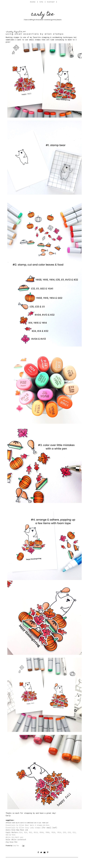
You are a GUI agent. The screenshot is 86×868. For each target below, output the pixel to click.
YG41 (13, 835)
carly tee (43, 15)
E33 (69, 832)
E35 (64, 832)
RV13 (36, 832)
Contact (51, 2)
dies (47, 825)
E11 (74, 832)
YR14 (59, 832)
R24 (26, 832)
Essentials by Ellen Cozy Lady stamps (23, 828)
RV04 (42, 832)
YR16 (53, 832)
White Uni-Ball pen (14, 837)
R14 (21, 832)
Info (41, 2)
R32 (30, 832)
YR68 (47, 832)
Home (33, 2)
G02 (7, 835)
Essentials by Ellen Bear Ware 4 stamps (24, 825)
